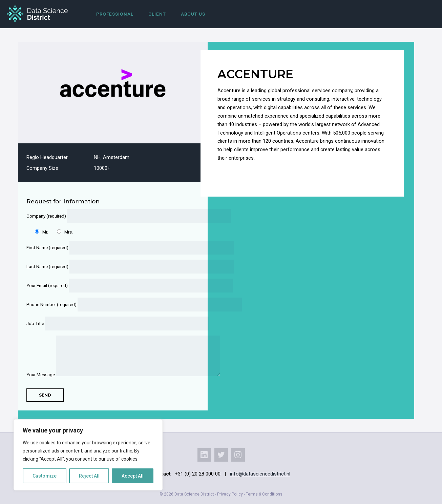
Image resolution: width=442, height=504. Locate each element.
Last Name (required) (109, 267)
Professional (115, 14)
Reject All (89, 476)
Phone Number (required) (109, 305)
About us (193, 14)
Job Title (109, 324)
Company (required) (109, 216)
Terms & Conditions (264, 494)
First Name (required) (109, 248)
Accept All (133, 476)
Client (157, 14)
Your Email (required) (109, 286)
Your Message (109, 375)
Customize (45, 476)
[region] (88, 455)
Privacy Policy (230, 494)
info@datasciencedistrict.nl (260, 474)
